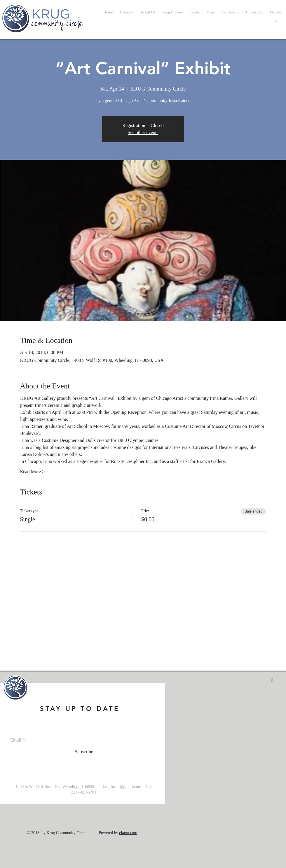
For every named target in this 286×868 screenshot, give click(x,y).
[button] (230, 12)
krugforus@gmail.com (122, 787)
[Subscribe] (84, 752)
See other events (143, 132)
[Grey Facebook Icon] (272, 680)
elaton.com (128, 833)
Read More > (33, 472)
